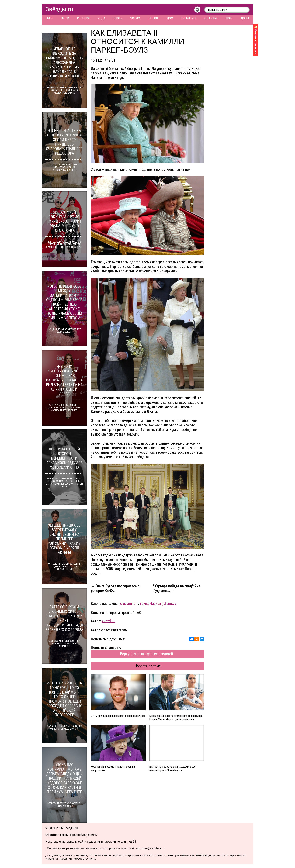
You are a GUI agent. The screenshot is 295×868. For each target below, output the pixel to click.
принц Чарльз (150, 604)
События (83, 18)
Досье (245, 18)
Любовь (154, 18)
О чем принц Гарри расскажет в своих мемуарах (118, 716)
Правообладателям (84, 835)
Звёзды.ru (59, 9)
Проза (65, 18)
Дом (170, 18)
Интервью (211, 18)
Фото (230, 18)
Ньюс (49, 18)
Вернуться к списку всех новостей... (148, 654)
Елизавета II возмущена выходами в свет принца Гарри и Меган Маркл (173, 768)
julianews (169, 604)
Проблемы (188, 18)
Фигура (135, 18)
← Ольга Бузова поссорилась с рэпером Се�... (115, 588)
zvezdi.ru (109, 621)
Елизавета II (129, 604)
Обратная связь (57, 835)
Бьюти (118, 18)
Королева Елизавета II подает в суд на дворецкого (113, 768)
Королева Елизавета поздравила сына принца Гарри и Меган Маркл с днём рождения (176, 718)
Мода (101, 18)
